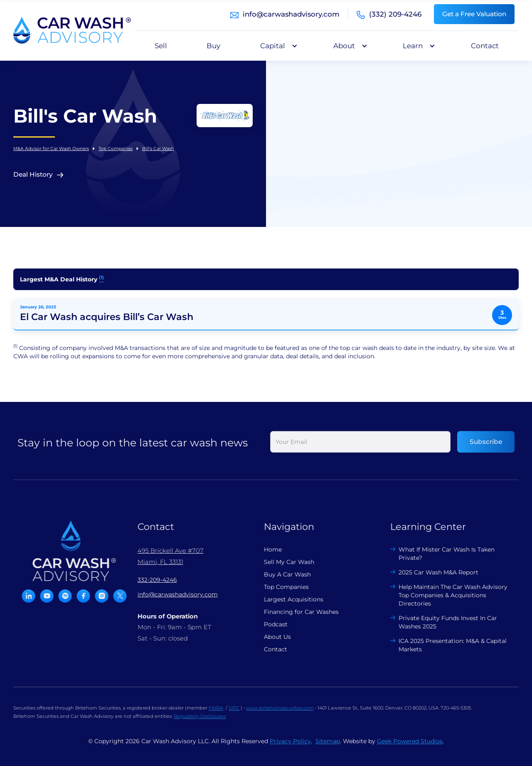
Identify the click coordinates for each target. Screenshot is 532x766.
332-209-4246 (151, 580)
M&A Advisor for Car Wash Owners (51, 149)
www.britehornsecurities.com (280, 714)
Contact (485, 46)
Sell (161, 46)
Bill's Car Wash (158, 149)
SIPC (234, 714)
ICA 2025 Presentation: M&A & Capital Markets (447, 645)
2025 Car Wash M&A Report (433, 572)
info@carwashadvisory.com (291, 14)
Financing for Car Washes (295, 612)
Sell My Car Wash (283, 562)
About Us (271, 637)
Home (267, 549)
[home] (72, 30)
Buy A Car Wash (281, 574)
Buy (213, 46)
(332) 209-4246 (395, 14)
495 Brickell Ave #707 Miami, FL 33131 (164, 556)
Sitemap (328, 747)
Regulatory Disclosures (200, 722)
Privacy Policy (290, 747)
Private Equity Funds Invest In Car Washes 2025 (442, 622)
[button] (277, 46)
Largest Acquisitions (287, 599)
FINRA (216, 714)
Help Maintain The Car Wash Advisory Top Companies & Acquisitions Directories (447, 595)
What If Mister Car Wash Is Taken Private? (441, 554)
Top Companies (116, 149)
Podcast (270, 624)
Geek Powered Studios (410, 747)
